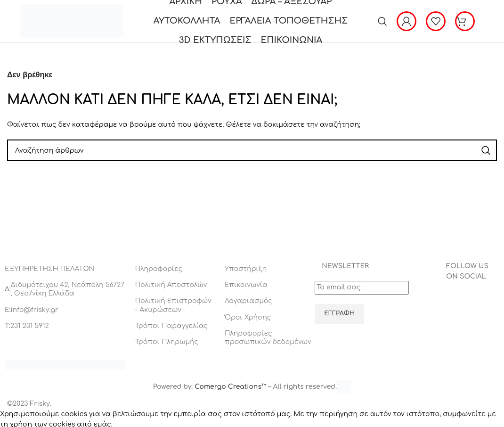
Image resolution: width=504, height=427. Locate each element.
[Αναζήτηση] (382, 21)
